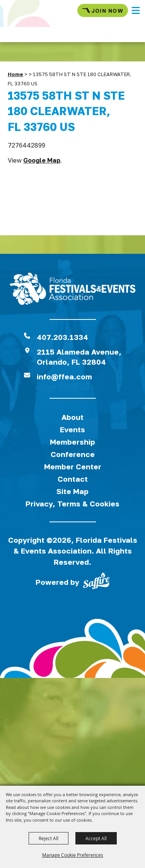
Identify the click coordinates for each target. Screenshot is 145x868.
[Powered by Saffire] (96, 582)
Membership (72, 442)
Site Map (72, 491)
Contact (73, 479)
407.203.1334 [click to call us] (62, 337)
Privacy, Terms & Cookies (72, 504)
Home (15, 74)
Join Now (103, 10)
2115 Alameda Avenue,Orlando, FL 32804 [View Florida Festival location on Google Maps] (79, 357)
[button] (136, 10)
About (72, 417)
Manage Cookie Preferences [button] (73, 855)
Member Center (73, 466)
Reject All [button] (49, 838)
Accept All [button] (96, 838)
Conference (73, 454)
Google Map (42, 160)
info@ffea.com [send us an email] (64, 376)
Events (72, 429)
